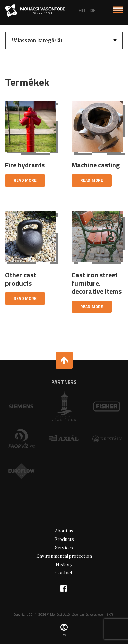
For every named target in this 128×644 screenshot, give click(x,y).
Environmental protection (64, 556)
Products (64, 539)
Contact (64, 573)
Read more (25, 180)
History (64, 565)
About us (64, 531)
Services (64, 548)
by (64, 630)
